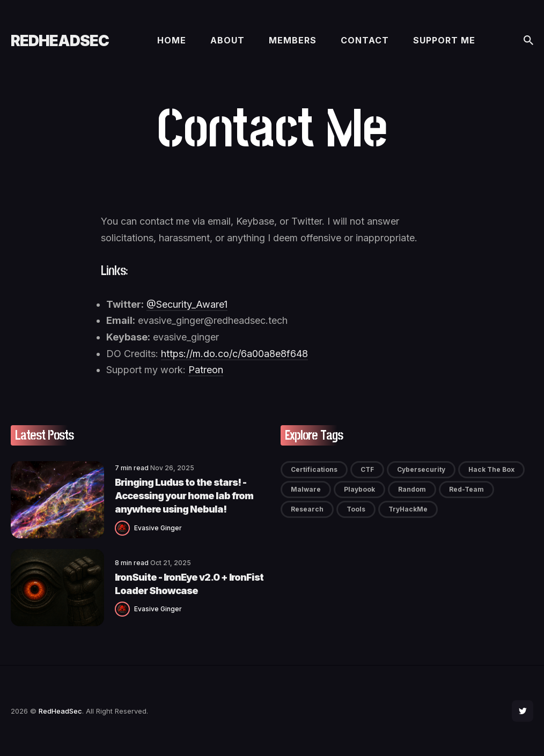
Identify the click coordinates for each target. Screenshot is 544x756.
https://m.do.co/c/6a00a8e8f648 (234, 354)
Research (307, 509)
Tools (356, 509)
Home (172, 40)
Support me (444, 40)
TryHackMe (408, 509)
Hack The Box (491, 469)
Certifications (314, 469)
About (227, 40)
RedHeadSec (60, 41)
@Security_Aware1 (187, 304)
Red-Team (466, 489)
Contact (365, 40)
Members (293, 40)
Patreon (206, 370)
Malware (306, 489)
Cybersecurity (421, 469)
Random (412, 489)
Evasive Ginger (158, 528)
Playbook (359, 489)
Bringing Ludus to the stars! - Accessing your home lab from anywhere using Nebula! (184, 496)
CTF (367, 469)
